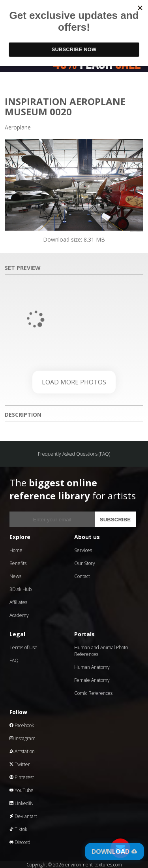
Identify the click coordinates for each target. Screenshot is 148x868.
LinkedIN (22, 803)
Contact (82, 576)
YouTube (22, 790)
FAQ (14, 660)
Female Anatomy (92, 680)
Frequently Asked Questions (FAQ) (74, 454)
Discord (20, 842)
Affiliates (18, 602)
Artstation (22, 751)
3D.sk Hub (21, 589)
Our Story (85, 563)
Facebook (22, 725)
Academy (19, 615)
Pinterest (22, 777)
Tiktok (18, 829)
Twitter (20, 764)
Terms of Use (23, 647)
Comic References (93, 693)
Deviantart (23, 816)
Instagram (22, 738)
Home (16, 550)
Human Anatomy (92, 667)
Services (83, 550)
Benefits (18, 563)
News (15, 576)
